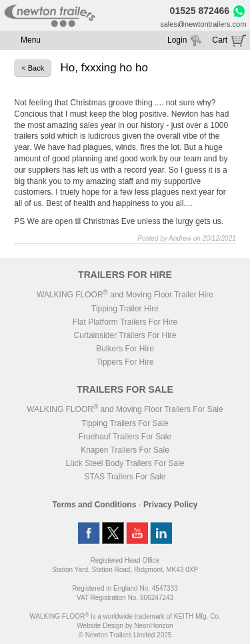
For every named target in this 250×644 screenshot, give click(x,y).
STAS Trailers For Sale (125, 477)
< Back (33, 68)
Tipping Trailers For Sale (125, 423)
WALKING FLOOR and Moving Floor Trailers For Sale (125, 409)
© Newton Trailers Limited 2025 (125, 635)
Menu (31, 40)
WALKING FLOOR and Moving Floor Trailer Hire (125, 295)
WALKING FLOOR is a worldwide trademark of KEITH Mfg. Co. (125, 616)
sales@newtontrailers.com (203, 24)
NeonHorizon (153, 626)
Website (100, 626)
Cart (220, 40)
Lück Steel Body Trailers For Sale (125, 463)
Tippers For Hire (125, 362)
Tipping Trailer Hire (125, 309)
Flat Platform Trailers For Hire (125, 322)
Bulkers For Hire (125, 349)
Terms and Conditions (95, 505)
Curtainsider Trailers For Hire (125, 335)
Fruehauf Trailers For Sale (125, 437)
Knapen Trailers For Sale (125, 450)
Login (177, 40)
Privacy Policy (170, 505)
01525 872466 (200, 11)
